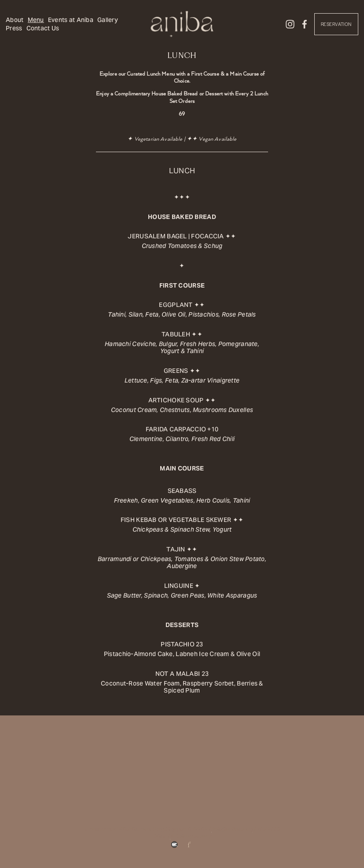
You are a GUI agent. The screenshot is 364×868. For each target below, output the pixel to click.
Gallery (18, 29)
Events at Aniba (72, 21)
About (16, 21)
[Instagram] (289, 25)
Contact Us (69, 29)
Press (40, 29)
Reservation (335, 25)
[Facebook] (303, 25)
